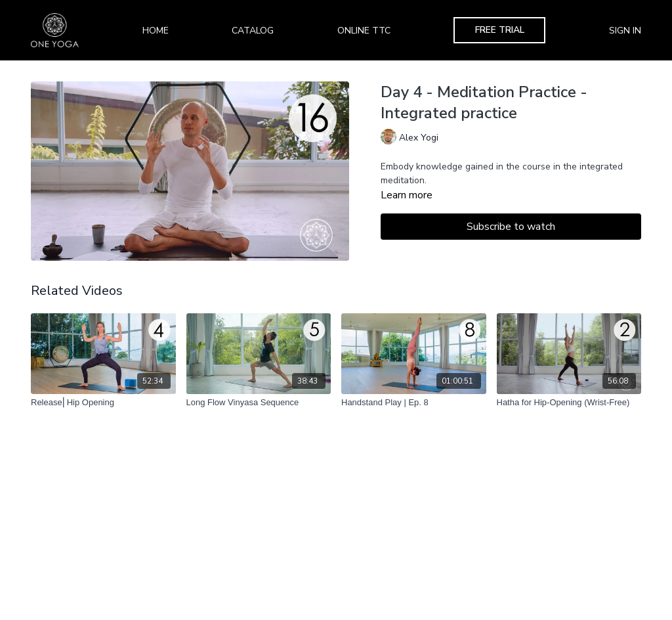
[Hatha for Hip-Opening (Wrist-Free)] (569, 403)
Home (156, 31)
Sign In (625, 31)
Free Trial (500, 30)
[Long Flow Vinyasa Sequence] (259, 403)
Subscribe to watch (511, 227)
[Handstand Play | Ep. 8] (414, 403)
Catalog (253, 31)
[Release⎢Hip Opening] (103, 403)
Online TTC (364, 31)
